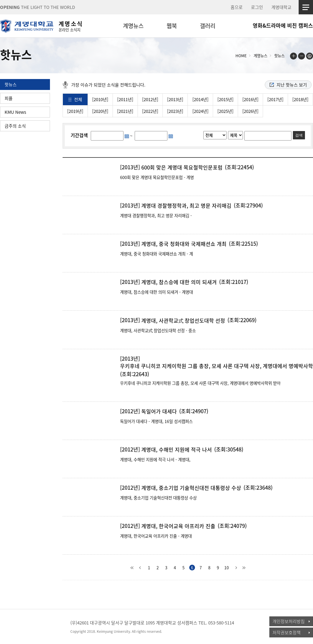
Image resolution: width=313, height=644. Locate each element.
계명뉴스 (133, 26)
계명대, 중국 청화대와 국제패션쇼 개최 (184, 244)
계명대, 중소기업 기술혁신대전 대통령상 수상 (191, 488)
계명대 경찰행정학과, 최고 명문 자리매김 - (156, 216)
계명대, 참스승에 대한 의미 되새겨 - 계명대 (156, 292)
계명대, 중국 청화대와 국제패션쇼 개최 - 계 (156, 254)
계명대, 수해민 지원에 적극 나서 (177, 450)
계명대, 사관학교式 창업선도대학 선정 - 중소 (158, 330)
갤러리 (208, 26)
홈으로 (237, 7)
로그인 (257, 7)
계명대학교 (281, 7)
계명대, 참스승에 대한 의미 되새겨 (179, 282)
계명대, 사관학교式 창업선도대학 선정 (183, 321)
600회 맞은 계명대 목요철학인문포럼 (182, 168)
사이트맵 (306, 7)
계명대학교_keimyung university (27, 626)
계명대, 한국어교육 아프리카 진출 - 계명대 (156, 536)
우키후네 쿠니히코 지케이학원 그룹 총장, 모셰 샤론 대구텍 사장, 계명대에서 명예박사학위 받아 (200, 383)
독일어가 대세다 (159, 412)
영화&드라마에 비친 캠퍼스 (283, 25)
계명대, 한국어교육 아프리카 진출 (178, 526)
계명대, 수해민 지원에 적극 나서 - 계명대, (155, 460)
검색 (299, 135)
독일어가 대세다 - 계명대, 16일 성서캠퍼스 (156, 421)
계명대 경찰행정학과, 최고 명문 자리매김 (186, 206)
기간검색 (79, 135)
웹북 (172, 26)
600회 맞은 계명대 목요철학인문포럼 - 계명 (157, 177)
